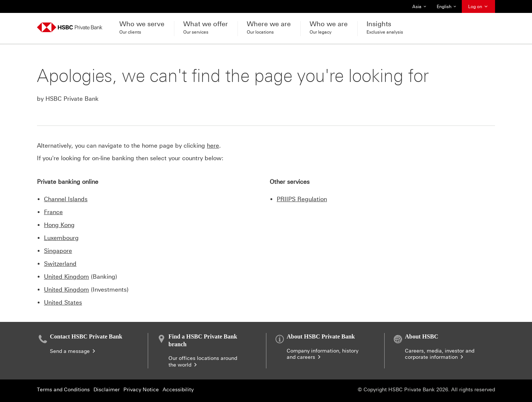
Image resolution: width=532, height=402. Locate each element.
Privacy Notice (141, 390)
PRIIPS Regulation (302, 199)
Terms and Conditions (63, 390)
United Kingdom (66, 277)
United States (63, 303)
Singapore (58, 251)
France (53, 212)
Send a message (73, 351)
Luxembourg (61, 238)
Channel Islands (66, 199)
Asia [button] (421, 7)
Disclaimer (107, 390)
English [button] (447, 7)
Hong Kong (59, 225)
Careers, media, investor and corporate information (440, 354)
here (213, 146)
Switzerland (60, 264)
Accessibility (178, 390)
